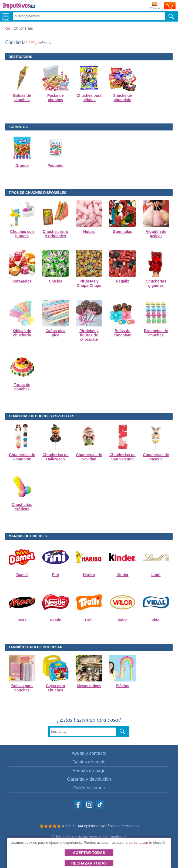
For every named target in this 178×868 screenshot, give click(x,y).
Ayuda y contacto (89, 753)
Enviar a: (155, 6)
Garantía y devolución (89, 779)
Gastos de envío (89, 762)
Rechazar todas (89, 863)
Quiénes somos (89, 788)
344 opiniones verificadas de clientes (108, 826)
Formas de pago (89, 771)
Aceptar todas (89, 853)
